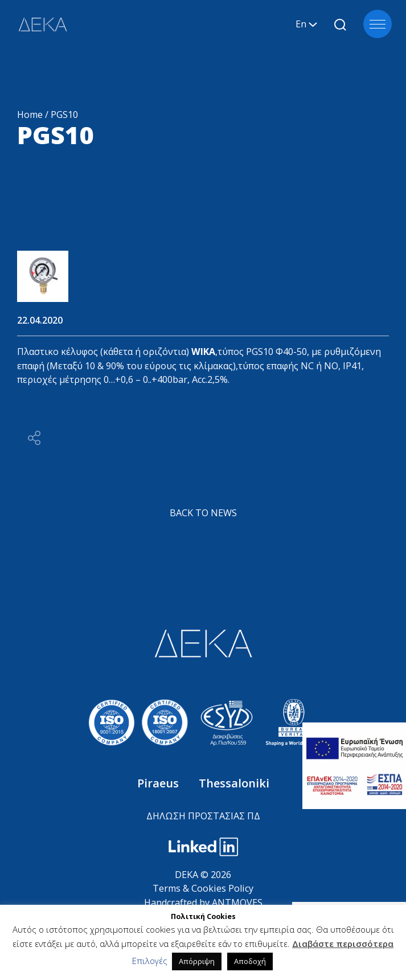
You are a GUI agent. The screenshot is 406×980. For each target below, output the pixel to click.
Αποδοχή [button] (250, 961)
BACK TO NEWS (203, 513)
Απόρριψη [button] (197, 961)
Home (30, 115)
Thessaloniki (234, 783)
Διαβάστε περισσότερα (343, 944)
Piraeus (159, 783)
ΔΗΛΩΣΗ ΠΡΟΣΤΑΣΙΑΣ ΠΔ (203, 816)
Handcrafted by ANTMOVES (203, 903)
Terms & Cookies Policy (203, 888)
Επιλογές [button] (150, 961)
